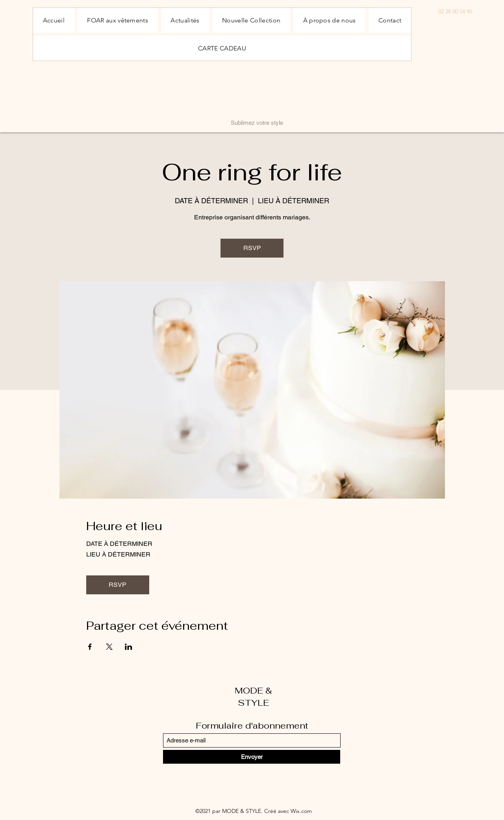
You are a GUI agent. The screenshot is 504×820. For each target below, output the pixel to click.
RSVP (252, 248)
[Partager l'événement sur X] (109, 647)
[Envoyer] (252, 757)
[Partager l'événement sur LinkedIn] (129, 647)
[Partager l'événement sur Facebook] (90, 647)
